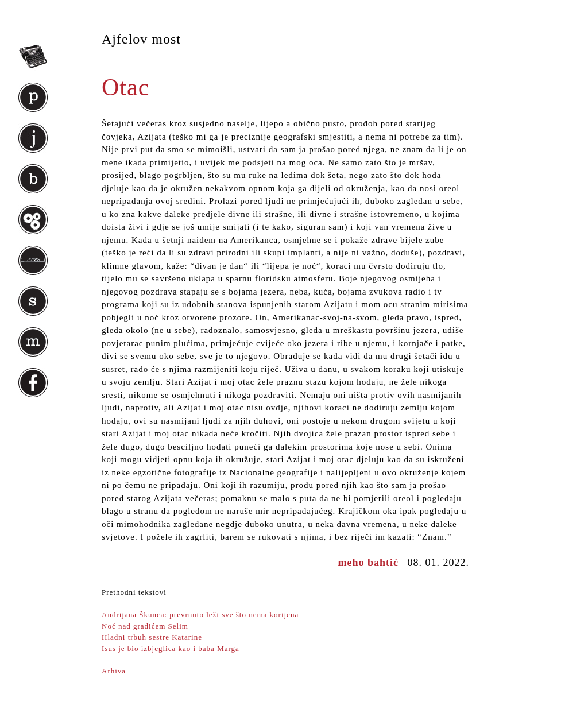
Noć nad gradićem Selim (145, 626)
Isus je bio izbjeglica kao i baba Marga (171, 648)
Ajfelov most (141, 39)
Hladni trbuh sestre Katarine (152, 637)
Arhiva (114, 671)
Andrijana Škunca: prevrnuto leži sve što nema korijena (200, 615)
